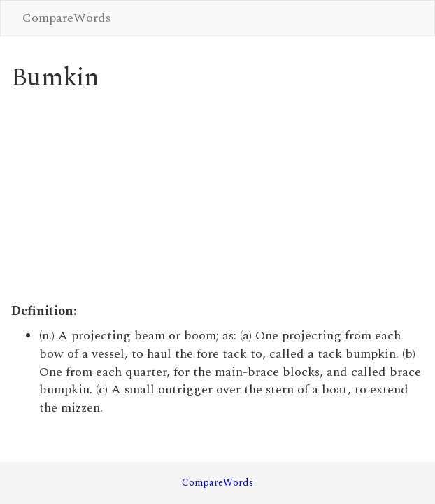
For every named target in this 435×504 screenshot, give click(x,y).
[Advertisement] (218, 197)
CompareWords (66, 18)
